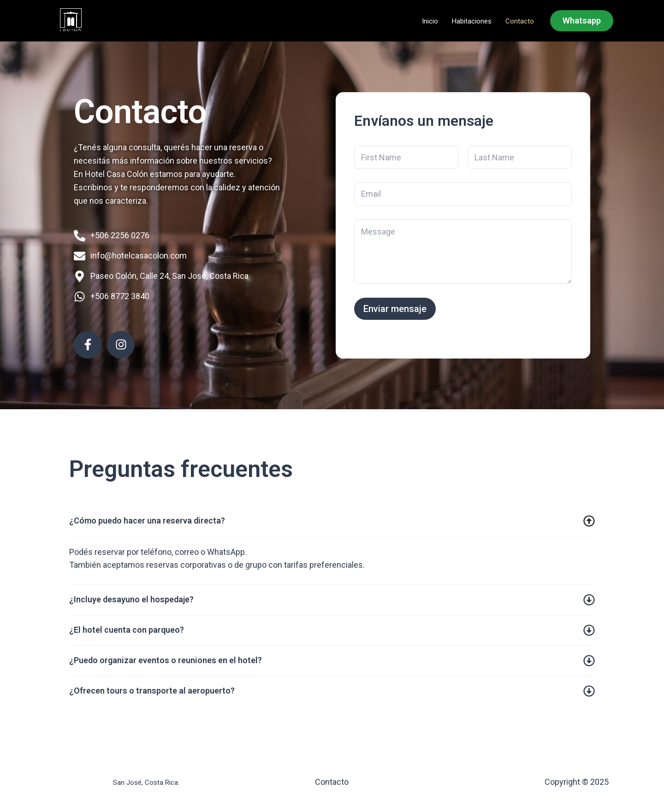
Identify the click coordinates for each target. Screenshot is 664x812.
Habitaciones (472, 21)
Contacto (520, 21)
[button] (582, 21)
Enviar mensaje (395, 309)
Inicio (430, 21)
